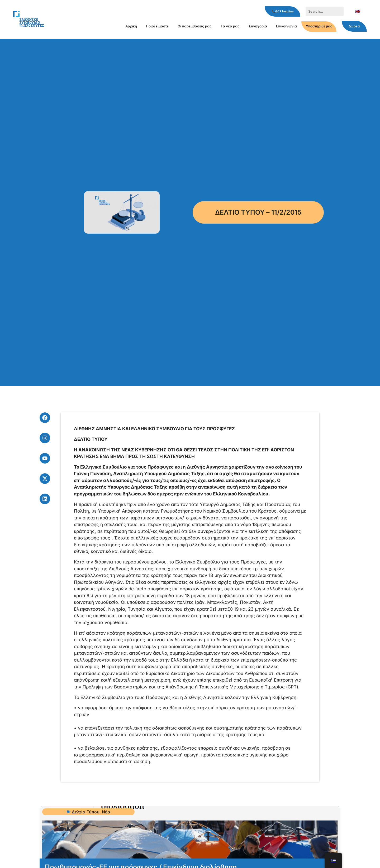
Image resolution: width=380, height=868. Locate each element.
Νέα (106, 812)
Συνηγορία (258, 26)
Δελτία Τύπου (86, 812)
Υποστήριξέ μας (319, 26)
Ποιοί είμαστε (157, 26)
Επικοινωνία (286, 26)
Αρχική (131, 26)
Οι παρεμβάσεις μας (195, 26)
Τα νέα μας (230, 26)
